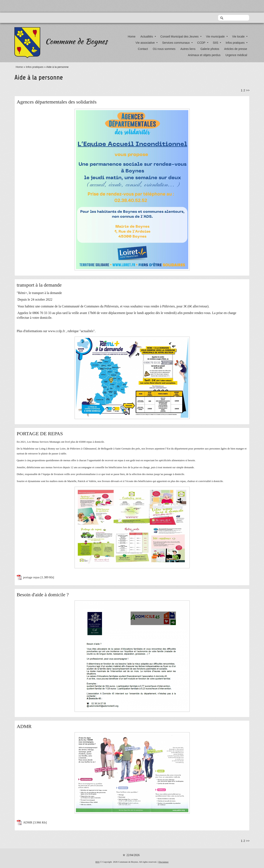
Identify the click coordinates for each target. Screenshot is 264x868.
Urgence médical (236, 55)
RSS (98, 862)
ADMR (28, 822)
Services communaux (177, 43)
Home (131, 36)
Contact (143, 49)
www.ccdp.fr (57, 331)
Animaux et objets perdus (204, 55)
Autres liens (188, 49)
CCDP (203, 43)
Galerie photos (210, 49)
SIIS (217, 43)
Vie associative (147, 43)
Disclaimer (163, 862)
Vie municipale (217, 36)
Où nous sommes (164, 49)
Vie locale (240, 36)
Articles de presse (236, 49)
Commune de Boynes (76, 41)
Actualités (148, 36)
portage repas (31, 577)
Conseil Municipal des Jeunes (181, 36)
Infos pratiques (237, 43)
